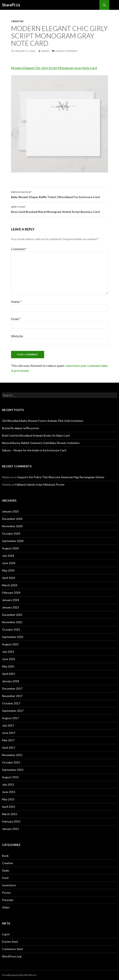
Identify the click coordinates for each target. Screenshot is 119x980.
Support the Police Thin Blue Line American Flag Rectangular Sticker (61, 477)
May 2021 (8, 666)
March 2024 (10, 585)
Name (16, 302)
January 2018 (11, 681)
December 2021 (12, 615)
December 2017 (12, 689)
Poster (6, 893)
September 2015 (13, 770)
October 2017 (11, 703)
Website (17, 336)
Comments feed (12, 949)
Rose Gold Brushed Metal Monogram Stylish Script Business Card (59, 209)
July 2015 (8, 784)
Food (5, 878)
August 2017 (10, 718)
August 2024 (10, 548)
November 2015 (12, 755)
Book (5, 856)
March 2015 (10, 814)
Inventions (9, 885)
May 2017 (8, 740)
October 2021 (11, 629)
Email (16, 319)
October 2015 (11, 762)
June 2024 (9, 563)
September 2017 (13, 711)
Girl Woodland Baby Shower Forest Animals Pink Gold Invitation (43, 421)
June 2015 (9, 792)
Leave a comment (66, 51)
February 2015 (11, 821)
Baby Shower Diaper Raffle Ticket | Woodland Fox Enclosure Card (59, 194)
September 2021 (13, 637)
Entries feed (10, 942)
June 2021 (9, 659)
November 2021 (12, 622)
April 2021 (9, 674)
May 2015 (8, 799)
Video (6, 907)
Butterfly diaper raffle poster (21, 428)
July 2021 (8, 652)
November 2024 (12, 526)
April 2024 (9, 578)
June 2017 (9, 733)
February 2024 (11, 593)
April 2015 (9, 807)
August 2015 (10, 777)
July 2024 (8, 556)
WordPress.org (12, 956)
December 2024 (12, 519)
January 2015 (11, 829)
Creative (17, 21)
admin (45, 51)
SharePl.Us (11, 5)
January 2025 (11, 511)
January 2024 (11, 600)
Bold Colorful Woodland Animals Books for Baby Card (36, 435)
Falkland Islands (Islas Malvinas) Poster (40, 484)
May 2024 (8, 570)
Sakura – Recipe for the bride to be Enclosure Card (34, 450)
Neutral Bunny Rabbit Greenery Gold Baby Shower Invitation (41, 443)
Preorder (8, 900)
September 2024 (13, 541)
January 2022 (11, 607)
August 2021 (10, 644)
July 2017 (8, 725)
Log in (6, 934)
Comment (19, 249)
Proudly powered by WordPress (19, 975)
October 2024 (11, 533)
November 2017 (12, 696)
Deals (6, 870)
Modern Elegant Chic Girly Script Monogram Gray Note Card (54, 68)
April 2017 (9, 748)
